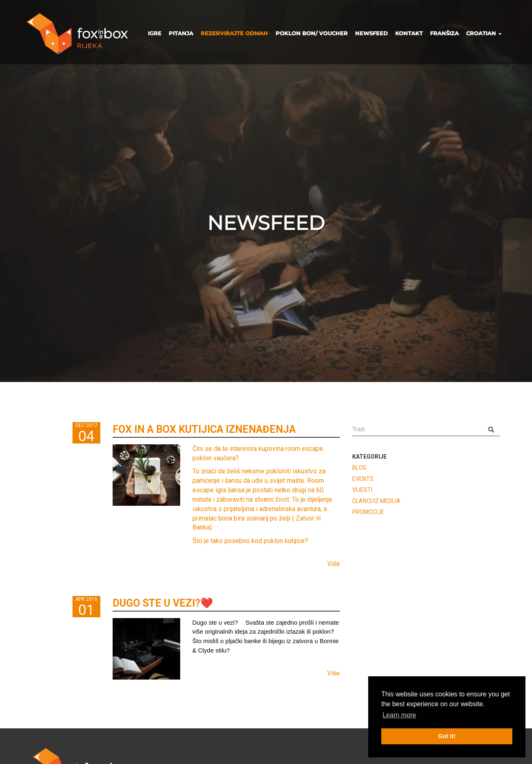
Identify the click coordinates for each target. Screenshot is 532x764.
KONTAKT (409, 33)
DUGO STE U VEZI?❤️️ (163, 603)
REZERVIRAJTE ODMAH (234, 33)
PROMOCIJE (368, 512)
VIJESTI (362, 490)
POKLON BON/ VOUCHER (312, 33)
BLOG (359, 468)
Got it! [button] (447, 736)
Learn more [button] (399, 715)
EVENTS (363, 479)
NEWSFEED (371, 33)
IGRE (155, 33)
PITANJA (181, 33)
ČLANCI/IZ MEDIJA (376, 501)
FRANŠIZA (444, 33)
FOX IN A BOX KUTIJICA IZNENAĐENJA (204, 429)
